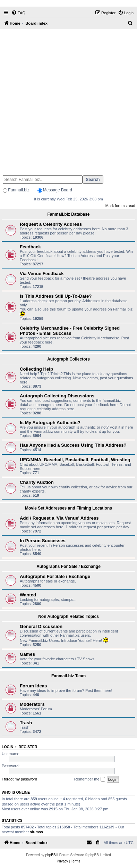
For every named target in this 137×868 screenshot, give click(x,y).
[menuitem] (18, 13)
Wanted (28, 595)
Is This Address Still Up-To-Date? (56, 296)
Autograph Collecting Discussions (57, 396)
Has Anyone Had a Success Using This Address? (73, 445)
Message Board (58, 190)
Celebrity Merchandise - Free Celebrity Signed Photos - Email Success (70, 331)
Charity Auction (37, 482)
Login (7, 747)
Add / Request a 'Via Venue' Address (59, 518)
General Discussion (41, 626)
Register (28, 747)
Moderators (32, 704)
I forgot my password (19, 779)
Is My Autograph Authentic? (50, 423)
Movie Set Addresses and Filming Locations (68, 508)
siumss (36, 832)
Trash (26, 723)
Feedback (30, 247)
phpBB (51, 855)
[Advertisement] (68, 99)
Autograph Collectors (68, 359)
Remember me (90, 779)
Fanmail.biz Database (68, 214)
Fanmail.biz (19, 190)
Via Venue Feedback (42, 274)
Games (27, 654)
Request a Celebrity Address (51, 224)
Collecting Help (36, 369)
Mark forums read (120, 206)
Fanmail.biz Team (68, 676)
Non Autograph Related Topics (68, 617)
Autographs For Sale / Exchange (68, 567)
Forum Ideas (33, 686)
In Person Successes (43, 541)
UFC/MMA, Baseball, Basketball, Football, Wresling (75, 460)
